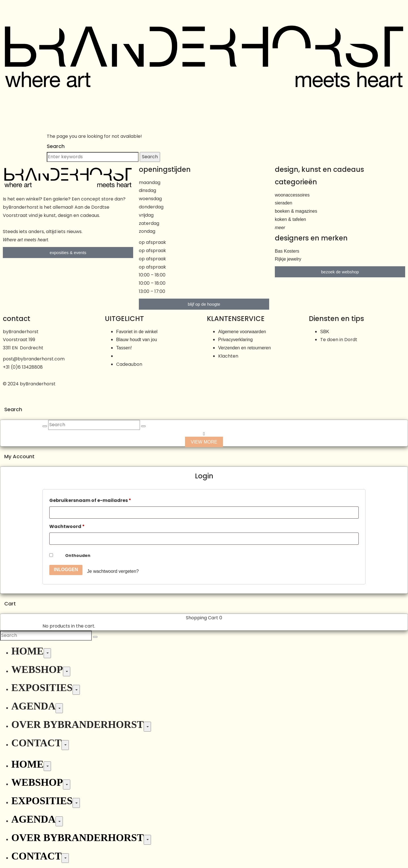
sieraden (283, 203)
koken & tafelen (290, 219)
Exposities (42, 688)
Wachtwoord (67, 526)
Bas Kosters (287, 251)
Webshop (37, 670)
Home (27, 651)
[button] (204, 10)
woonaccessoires (292, 195)
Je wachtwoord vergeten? (113, 571)
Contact (36, 743)
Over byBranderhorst (77, 725)
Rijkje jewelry (288, 259)
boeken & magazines (296, 211)
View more (204, 442)
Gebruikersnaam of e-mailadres (90, 500)
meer (280, 228)
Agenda (33, 706)
